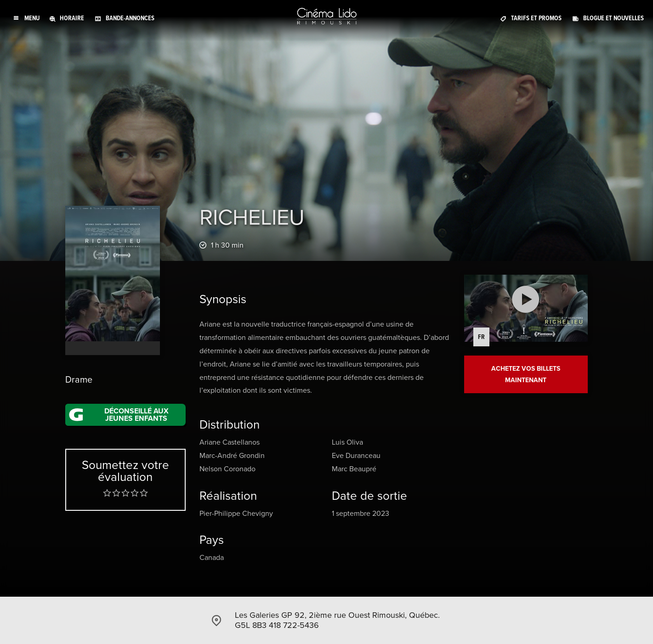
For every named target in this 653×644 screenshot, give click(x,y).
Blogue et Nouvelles (613, 18)
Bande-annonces (130, 18)
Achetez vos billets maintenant (526, 374)
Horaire (72, 18)
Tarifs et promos (536, 18)
